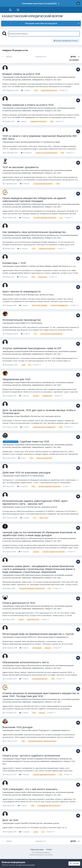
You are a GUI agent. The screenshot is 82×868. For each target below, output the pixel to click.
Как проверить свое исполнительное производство (34, 232)
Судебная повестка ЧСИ (34, 442)
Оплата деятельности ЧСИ (19, 603)
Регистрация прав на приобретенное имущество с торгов (38, 634)
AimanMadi (25, 416)
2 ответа (26, 90)
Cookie (49, 850)
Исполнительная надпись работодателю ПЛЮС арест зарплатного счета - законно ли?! (35, 502)
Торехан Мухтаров (29, 730)
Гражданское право (52, 142)
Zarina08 (24, 823)
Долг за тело (10, 820)
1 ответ (22, 458)
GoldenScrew (26, 204)
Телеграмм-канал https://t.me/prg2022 (39, 3)
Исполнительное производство (22, 320)
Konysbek (25, 351)
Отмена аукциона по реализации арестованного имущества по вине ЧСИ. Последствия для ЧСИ (41, 695)
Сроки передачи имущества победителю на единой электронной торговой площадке (34, 200)
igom (22, 606)
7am (22, 170)
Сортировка (74, 60)
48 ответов (26, 153)
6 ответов (24, 775)
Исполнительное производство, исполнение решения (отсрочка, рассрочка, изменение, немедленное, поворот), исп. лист (39, 761)
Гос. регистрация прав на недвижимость (51, 637)
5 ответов (24, 396)
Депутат (24, 538)
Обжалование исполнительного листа (26, 662)
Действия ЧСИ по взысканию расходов (26, 473)
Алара (23, 665)
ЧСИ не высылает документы (20, 167)
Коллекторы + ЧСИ (14, 263)
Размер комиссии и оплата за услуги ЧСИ (28, 105)
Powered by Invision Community (41, 855)
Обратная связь (37, 850)
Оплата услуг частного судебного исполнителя (31, 756)
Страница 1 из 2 (41, 57)
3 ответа (25, 518)
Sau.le (23, 295)
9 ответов (25, 184)
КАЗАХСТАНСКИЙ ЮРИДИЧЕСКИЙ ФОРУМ (32, 16)
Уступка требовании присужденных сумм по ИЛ (32, 348)
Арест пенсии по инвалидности (21, 292)
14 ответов (22, 277)
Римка (23, 323)
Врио (23, 445)
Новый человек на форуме (32, 759)
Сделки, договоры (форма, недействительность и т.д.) (52, 266)
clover (23, 507)
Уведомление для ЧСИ (16, 379)
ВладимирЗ (25, 235)
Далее (73, 57)
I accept (74, 863)
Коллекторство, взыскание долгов (46, 416)
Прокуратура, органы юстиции (40, 295)
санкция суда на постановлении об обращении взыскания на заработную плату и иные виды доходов (39, 534)
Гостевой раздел (35, 323)
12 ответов (23, 248)
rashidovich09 (26, 637)
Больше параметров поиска (66, 41)
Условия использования (25, 865)
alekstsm (24, 476)
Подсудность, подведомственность (54, 730)
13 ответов (24, 218)
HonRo (23, 792)
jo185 (23, 575)
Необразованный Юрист (31, 142)
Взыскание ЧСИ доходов (17, 727)
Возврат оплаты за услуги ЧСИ (21, 74)
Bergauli (24, 77)
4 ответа (22, 121)
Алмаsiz (24, 266)
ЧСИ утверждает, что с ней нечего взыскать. (30, 789)
